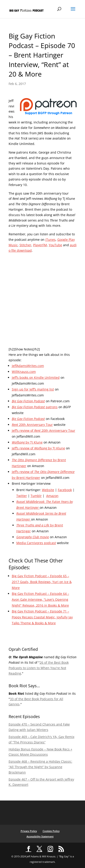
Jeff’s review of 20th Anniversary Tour (44, 430)
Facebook (65, 490)
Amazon (52, 496)
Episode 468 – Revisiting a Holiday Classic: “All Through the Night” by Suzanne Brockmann (40, 767)
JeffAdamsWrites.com (28, 366)
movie (33, 537)
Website (48, 490)
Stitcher (25, 245)
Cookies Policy (51, 831)
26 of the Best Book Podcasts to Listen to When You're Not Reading (39, 668)
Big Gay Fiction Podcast (28, 401)
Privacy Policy (29, 831)
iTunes (50, 240)
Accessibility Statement (40, 836)
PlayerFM (40, 245)
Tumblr (36, 496)
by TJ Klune (27, 442)
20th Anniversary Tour (32, 425)
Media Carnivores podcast (36, 543)
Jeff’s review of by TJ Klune (38, 448)
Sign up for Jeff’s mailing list (33, 389)
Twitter (22, 496)
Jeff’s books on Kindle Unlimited (36, 377)
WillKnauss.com (24, 372)
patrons (35, 407)
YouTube (55, 245)
